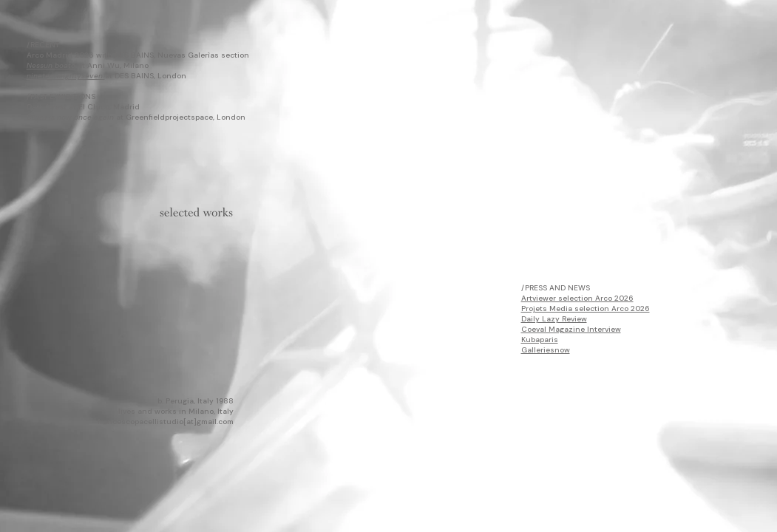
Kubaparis (540, 340)
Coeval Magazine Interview (571, 329)
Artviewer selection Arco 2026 (577, 298)
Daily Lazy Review (554, 319)
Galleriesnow (546, 350)
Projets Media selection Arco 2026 (586, 308)
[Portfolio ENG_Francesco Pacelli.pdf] (196, 215)
